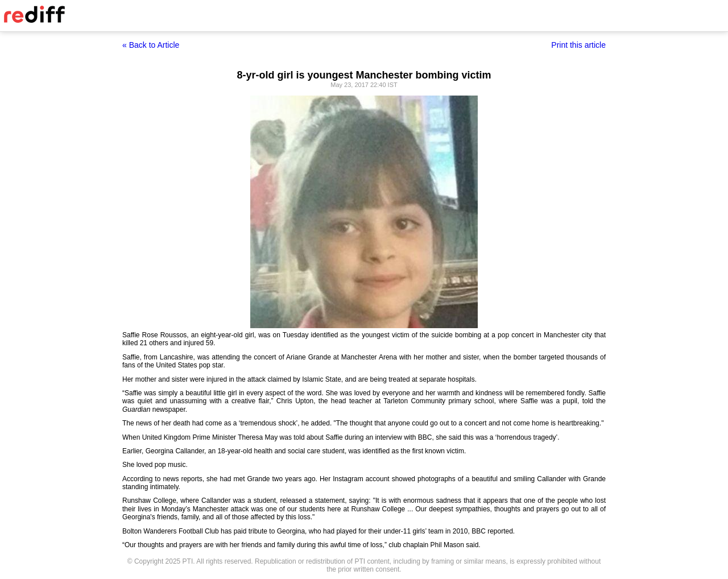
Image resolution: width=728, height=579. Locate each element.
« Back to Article (151, 45)
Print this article (578, 45)
